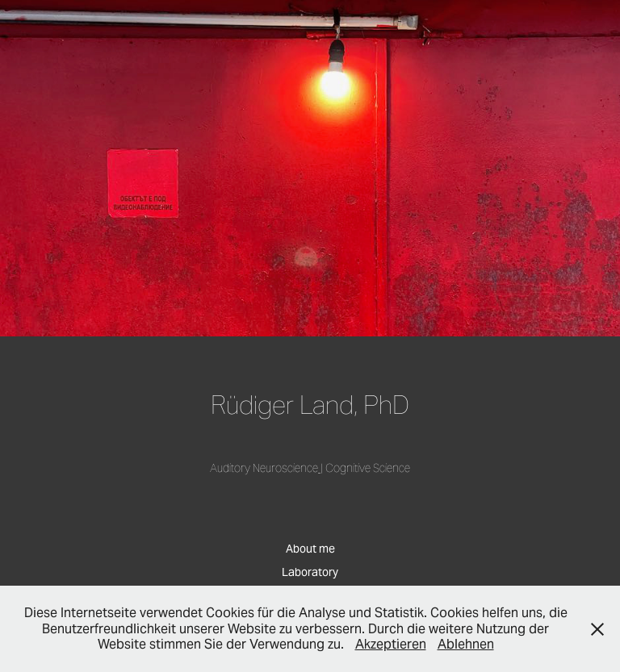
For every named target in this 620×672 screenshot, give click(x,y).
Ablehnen (466, 644)
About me (310, 549)
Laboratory (310, 572)
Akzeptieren (391, 644)
